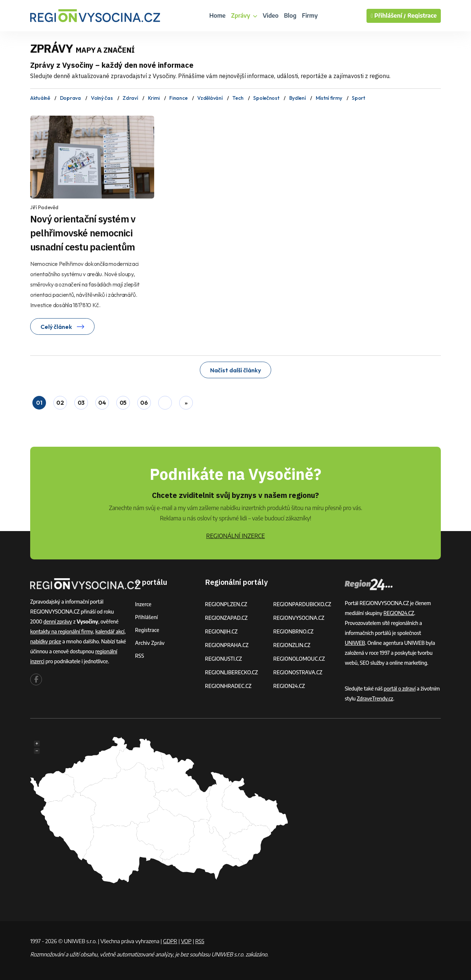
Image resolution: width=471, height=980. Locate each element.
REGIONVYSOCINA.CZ (299, 618)
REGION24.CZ (289, 686)
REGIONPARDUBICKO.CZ (302, 604)
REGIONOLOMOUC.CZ (299, 659)
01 (39, 403)
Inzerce (143, 604)
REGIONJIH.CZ (221, 631)
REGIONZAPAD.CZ (226, 618)
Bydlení (298, 98)
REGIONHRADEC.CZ (228, 686)
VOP (186, 941)
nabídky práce (46, 641)
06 (144, 403)
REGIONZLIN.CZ (292, 645)
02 (60, 403)
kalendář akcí (110, 631)
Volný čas (102, 98)
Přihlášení (146, 617)
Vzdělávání (210, 98)
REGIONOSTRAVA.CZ (298, 672)
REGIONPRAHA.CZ (227, 645)
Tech (238, 98)
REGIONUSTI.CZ (224, 659)
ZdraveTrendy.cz (375, 698)
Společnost (266, 98)
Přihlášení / (388, 16)
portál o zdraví (400, 689)
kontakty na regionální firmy (62, 631)
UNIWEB (355, 643)
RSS (139, 656)
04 (102, 403)
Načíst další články (235, 370)
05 (123, 403)
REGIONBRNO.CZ (294, 631)
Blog (290, 15)
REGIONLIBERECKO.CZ (231, 672)
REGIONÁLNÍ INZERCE (235, 536)
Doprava (70, 98)
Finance (178, 98)
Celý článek (62, 327)
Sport (358, 98)
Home (217, 15)
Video (271, 15)
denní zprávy (58, 621)
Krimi (154, 98)
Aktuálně (40, 98)
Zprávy (244, 15)
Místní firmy (329, 98)
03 (81, 403)
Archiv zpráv (150, 643)
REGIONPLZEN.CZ (226, 604)
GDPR (170, 941)
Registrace (422, 16)
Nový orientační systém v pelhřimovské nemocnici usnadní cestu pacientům (83, 233)
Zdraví (130, 98)
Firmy (310, 15)
